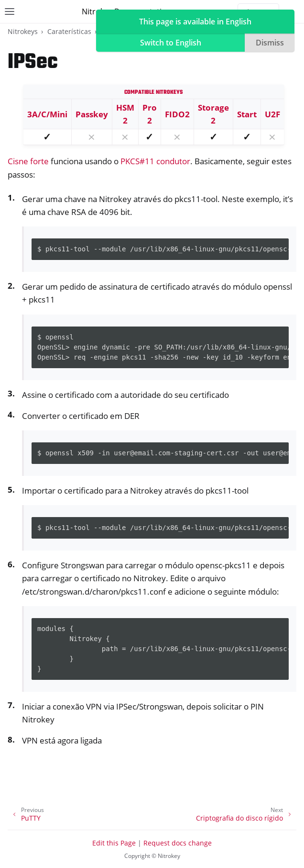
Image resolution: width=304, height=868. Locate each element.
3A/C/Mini (47, 114)
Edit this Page (114, 843)
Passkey (92, 114)
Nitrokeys (23, 31)
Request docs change (178, 843)
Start (247, 114)
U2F (272, 114)
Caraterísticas (69, 31)
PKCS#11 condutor (155, 161)
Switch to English (171, 43)
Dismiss (270, 43)
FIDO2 (177, 114)
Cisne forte (28, 161)
